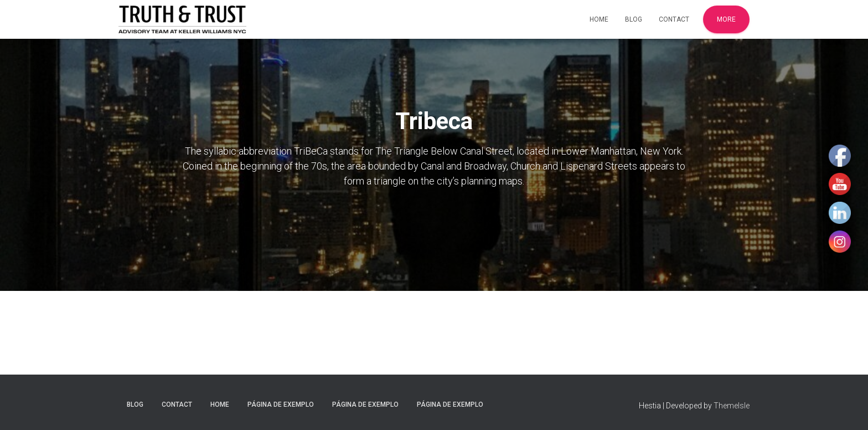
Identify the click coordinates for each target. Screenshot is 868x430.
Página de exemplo (281, 405)
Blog (634, 19)
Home (599, 19)
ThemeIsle (732, 406)
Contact (674, 19)
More (726, 19)
